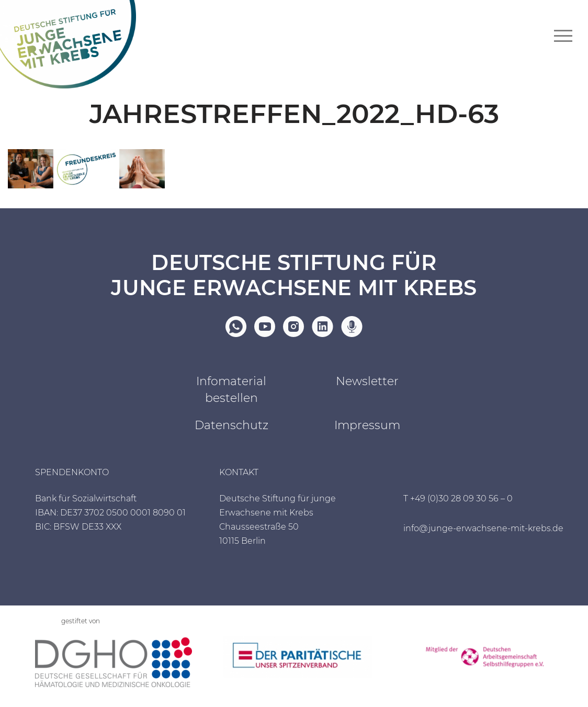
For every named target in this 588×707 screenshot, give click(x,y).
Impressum (367, 425)
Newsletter (367, 381)
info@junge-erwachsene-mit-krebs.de (483, 528)
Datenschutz (231, 425)
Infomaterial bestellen (231, 390)
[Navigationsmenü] (563, 36)
